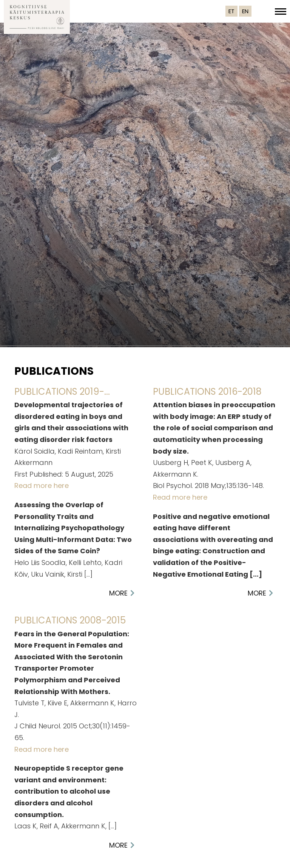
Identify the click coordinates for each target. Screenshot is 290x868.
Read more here (42, 486)
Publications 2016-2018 (207, 392)
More (118, 593)
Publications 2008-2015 (70, 620)
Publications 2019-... (62, 392)
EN (245, 11)
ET (231, 11)
